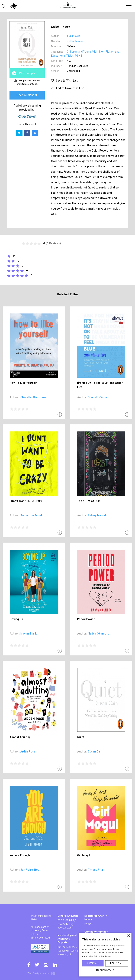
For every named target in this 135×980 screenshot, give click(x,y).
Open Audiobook (27, 95)
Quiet (81, 737)
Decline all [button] (117, 963)
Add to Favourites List (67, 88)
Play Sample (27, 73)
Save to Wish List (64, 81)
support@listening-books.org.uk (68, 953)
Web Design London (39, 974)
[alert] (105, 955)
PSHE (79, 56)
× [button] (128, 936)
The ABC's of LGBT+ (90, 501)
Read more (106, 956)
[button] (129, 6)
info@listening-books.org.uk (66, 926)
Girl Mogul (84, 856)
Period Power (86, 619)
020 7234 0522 (66, 947)
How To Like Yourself (23, 383)
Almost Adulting (20, 737)
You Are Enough (20, 856)
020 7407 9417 (66, 921)
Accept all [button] (93, 963)
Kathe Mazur (75, 41)
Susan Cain (74, 36)
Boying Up (16, 619)
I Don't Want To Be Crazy (26, 501)
